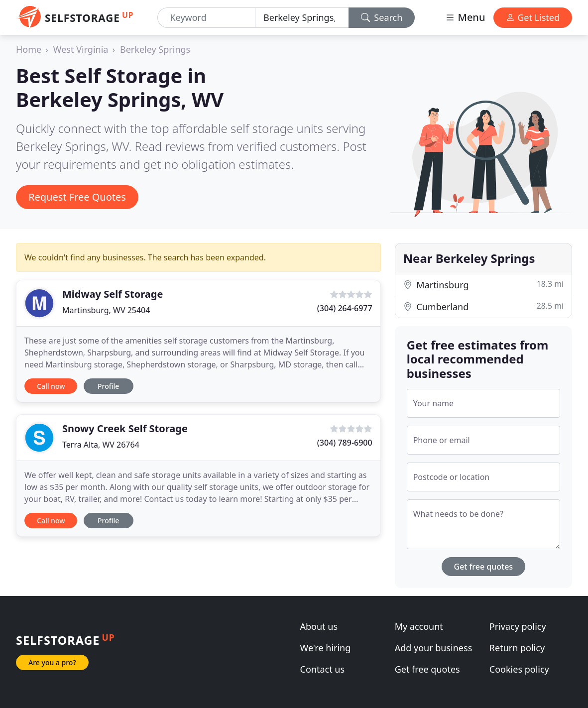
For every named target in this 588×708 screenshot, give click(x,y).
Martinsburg (483, 285)
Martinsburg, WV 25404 (106, 310)
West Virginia (81, 49)
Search (382, 17)
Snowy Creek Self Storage (125, 428)
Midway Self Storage (113, 294)
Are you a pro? (52, 662)
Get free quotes (484, 567)
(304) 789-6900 (345, 443)
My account (419, 626)
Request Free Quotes (77, 197)
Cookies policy (519, 669)
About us (319, 626)
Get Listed (533, 17)
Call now (51, 386)
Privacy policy (518, 626)
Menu (465, 17)
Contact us (323, 669)
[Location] (302, 18)
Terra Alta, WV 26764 (101, 445)
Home (29, 49)
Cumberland (483, 306)
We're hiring (326, 648)
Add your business (434, 648)
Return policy (517, 648)
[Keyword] (206, 18)
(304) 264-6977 (345, 308)
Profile (108, 386)
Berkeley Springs (155, 49)
